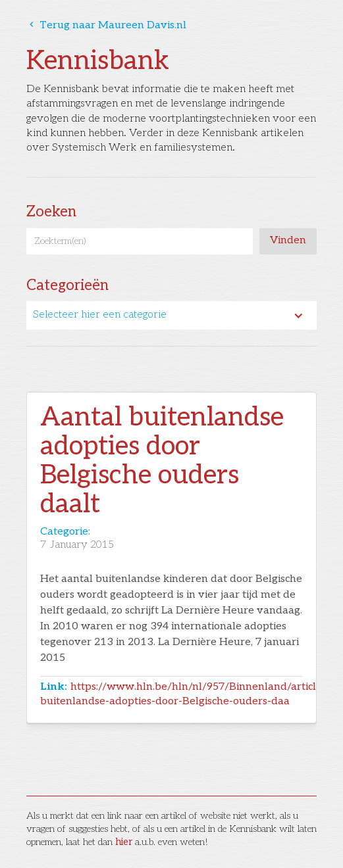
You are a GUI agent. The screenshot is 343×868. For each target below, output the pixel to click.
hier (124, 842)
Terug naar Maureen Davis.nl (106, 25)
